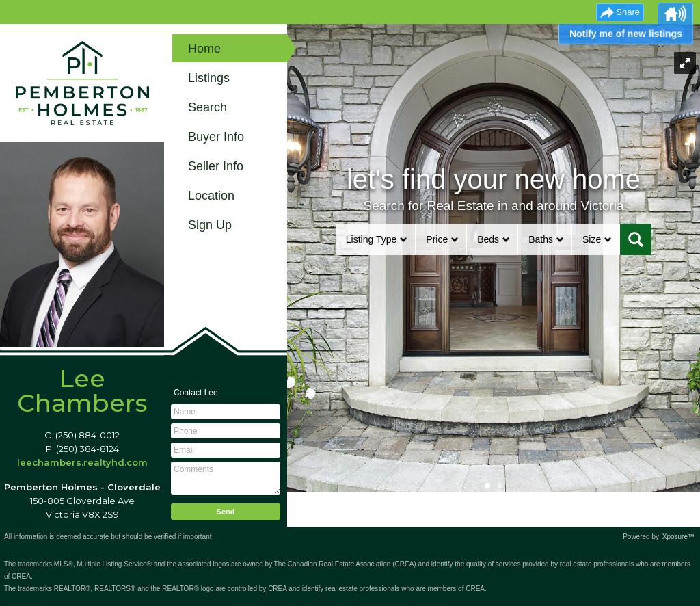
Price (437, 239)
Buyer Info (216, 137)
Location (211, 196)
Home (204, 49)
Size (592, 239)
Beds (488, 239)
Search (207, 107)
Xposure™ (678, 537)
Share (628, 12)
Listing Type (371, 239)
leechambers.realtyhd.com (82, 462)
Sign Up (210, 225)
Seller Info (216, 166)
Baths (541, 239)
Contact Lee (196, 393)
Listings (209, 78)
